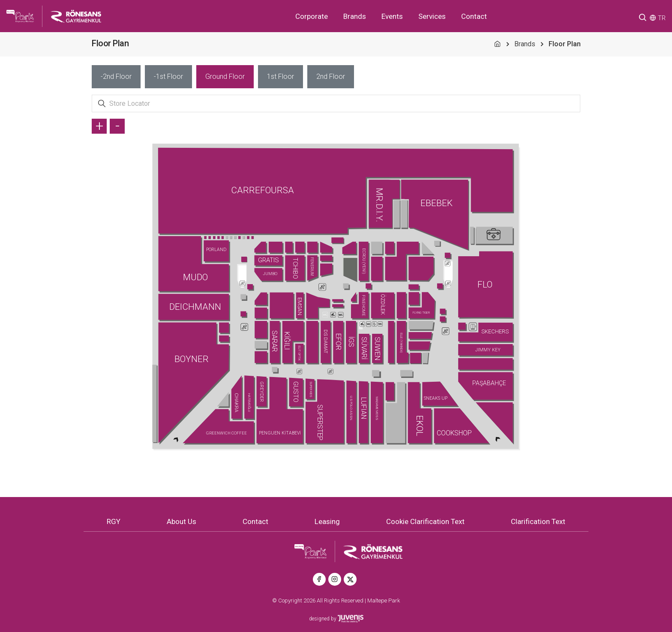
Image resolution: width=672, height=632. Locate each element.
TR (662, 18)
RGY (114, 521)
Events (392, 16)
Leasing (327, 521)
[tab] (116, 77)
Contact (474, 16)
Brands (355, 16)
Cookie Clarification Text (425, 521)
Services (432, 16)
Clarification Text (538, 521)
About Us (181, 521)
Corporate (312, 16)
